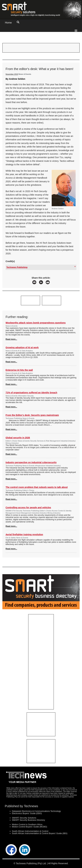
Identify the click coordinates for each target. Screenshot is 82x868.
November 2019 (12, 74)
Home (8, 23)
